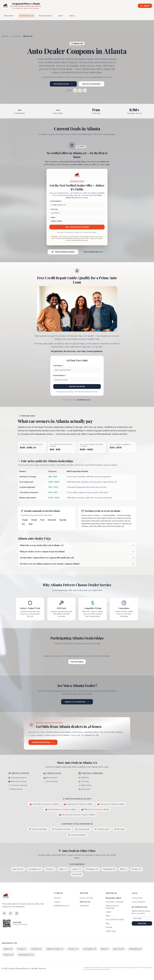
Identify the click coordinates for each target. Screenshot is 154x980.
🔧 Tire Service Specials (18, 785)
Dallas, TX (63, 869)
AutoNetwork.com (84, 400)
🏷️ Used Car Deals (51, 781)
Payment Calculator (38, 829)
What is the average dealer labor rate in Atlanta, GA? (77, 545)
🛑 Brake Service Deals (17, 781)
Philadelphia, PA (109, 869)
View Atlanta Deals (63, 84)
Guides (109, 912)
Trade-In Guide (102, 829)
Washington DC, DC (26, 955)
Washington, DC (92, 869)
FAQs (108, 916)
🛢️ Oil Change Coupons (17, 778)
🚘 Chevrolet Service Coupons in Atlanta (61, 809)
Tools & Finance (46, 16)
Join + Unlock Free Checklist (77, 227)
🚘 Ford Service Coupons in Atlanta (111, 804)
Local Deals (16, 36)
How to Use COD (86, 898)
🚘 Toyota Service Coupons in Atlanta (44, 804)
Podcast (109, 927)
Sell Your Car (27, 16)
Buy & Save (9, 16)
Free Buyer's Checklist (115, 902)
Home (5, 36)
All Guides (120, 829)
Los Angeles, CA (35, 869)
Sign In (145, 6)
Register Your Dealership (77, 702)
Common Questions (77, 835)
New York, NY (18, 869)
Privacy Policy (137, 898)
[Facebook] (4, 913)
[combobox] (77, 221)
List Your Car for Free (43, 742)
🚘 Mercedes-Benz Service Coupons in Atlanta (77, 815)
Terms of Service (138, 902)
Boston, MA (77, 874)
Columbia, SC (36, 949)
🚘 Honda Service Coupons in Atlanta (78, 804)
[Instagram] (17, 913)
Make (52, 217)
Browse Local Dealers (92, 84)
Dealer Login (111, 931)
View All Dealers (77, 662)
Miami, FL (124, 869)
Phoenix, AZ (136, 869)
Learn (61, 16)
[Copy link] (85, 90)
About (73, 16)
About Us (57, 898)
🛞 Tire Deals (84, 781)
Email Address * (60, 375)
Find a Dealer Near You (93, 252)
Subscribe (142, 923)
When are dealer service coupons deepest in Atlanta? (77, 551)
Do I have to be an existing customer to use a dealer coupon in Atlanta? (77, 564)
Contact (57, 902)
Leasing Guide (82, 829)
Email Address (55, 201)
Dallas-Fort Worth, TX (55, 949)
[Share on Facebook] (80, 90)
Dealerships (84, 906)
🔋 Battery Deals (85, 785)
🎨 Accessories (84, 789)
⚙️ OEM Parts (84, 778)
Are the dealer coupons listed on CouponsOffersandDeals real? (77, 558)
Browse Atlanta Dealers (63, 252)
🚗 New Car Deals (50, 778)
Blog (108, 923)
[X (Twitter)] (11, 913)
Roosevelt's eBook (113, 898)
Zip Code (54, 209)
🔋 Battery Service (15, 789)
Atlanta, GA (8, 949)
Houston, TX (76, 869)
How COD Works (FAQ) (115, 920)
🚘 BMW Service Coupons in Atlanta (95, 809)
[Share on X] (75, 90)
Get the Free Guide (77, 386)
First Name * (58, 366)
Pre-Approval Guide (61, 829)
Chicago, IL (50, 869)
